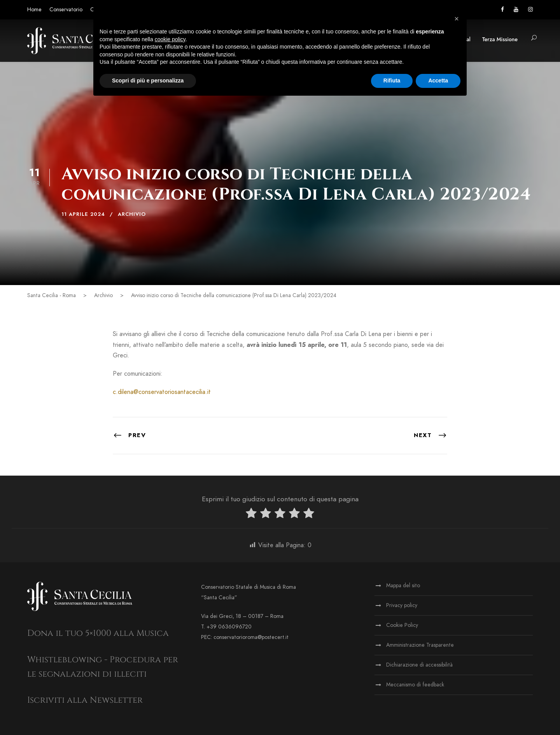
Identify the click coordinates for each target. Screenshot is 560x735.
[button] (534, 38)
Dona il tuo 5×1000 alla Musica (98, 633)
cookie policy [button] (170, 39)
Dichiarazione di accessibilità (419, 665)
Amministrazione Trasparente (420, 645)
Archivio (132, 214)
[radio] (251, 515)
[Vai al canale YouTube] (516, 10)
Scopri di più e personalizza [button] (148, 80)
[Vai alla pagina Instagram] (530, 10)
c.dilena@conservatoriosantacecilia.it (162, 392)
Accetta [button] (438, 80)
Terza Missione (500, 39)
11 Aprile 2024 (83, 214)
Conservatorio (66, 10)
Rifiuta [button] (392, 80)
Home (34, 10)
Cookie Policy (402, 625)
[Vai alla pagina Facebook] (502, 10)
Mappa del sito (403, 585)
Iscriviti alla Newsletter (85, 700)
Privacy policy (402, 605)
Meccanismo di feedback (415, 685)
